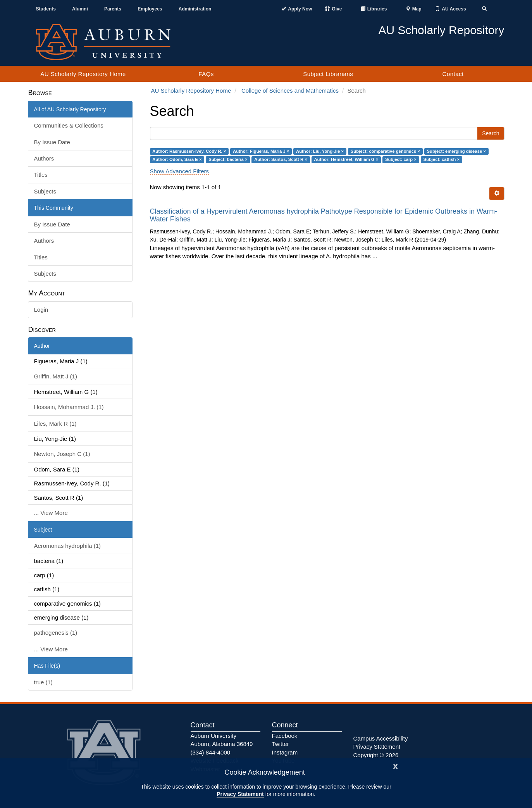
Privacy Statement (240, 794)
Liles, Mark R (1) (55, 424)
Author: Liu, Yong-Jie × (320, 151)
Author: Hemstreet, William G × (346, 159)
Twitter (281, 744)
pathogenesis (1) (56, 633)
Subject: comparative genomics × (385, 151)
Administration (195, 9)
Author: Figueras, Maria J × (261, 151)
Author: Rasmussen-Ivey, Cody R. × (189, 151)
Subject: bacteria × (228, 159)
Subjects (45, 191)
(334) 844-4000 (211, 752)
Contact (453, 74)
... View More (51, 513)
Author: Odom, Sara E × (177, 159)
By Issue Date (52, 142)
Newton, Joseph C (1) (62, 454)
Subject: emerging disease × (456, 151)
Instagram (285, 752)
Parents (113, 9)
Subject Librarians (328, 74)
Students (46, 9)
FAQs (206, 74)
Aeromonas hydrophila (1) (68, 546)
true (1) (43, 682)
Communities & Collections (69, 125)
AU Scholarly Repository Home (83, 74)
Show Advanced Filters (180, 171)
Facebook (285, 736)
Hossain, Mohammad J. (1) (69, 407)
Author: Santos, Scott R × (281, 159)
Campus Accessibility (381, 738)
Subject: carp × (401, 159)
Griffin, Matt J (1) (56, 376)
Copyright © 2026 (376, 755)
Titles (41, 175)
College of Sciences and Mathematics (290, 91)
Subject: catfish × (442, 159)
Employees (150, 9)
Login (41, 310)
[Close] (396, 766)
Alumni (80, 9)
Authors (44, 158)
